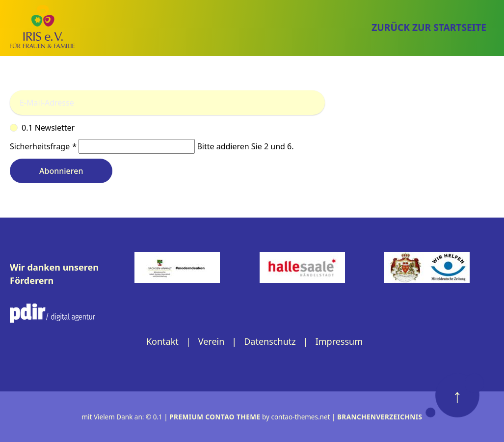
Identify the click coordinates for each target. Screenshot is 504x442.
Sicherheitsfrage (44, 146)
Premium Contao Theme (215, 417)
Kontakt (162, 341)
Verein (212, 341)
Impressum (339, 341)
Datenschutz (270, 341)
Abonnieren (61, 171)
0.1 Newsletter (252, 128)
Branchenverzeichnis (380, 417)
